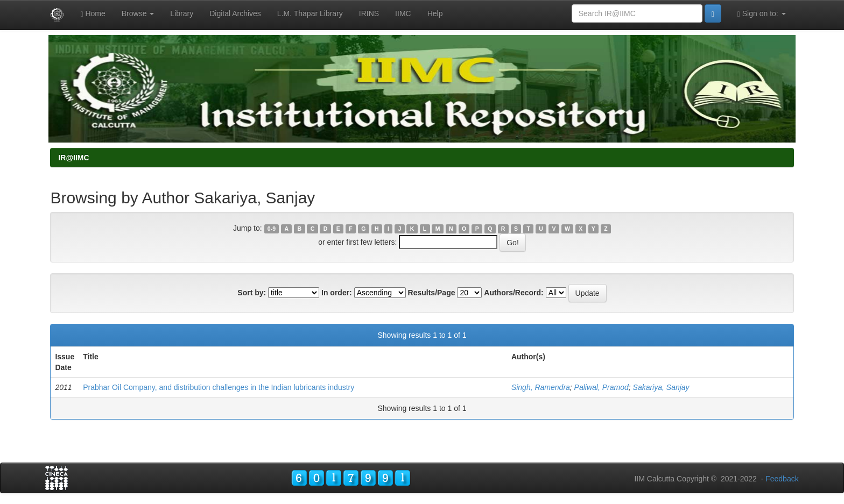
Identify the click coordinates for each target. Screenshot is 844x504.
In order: (337, 293)
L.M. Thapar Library (310, 13)
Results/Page (432, 293)
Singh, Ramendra (541, 387)
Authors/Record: (514, 293)
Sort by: (252, 293)
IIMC (403, 13)
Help (435, 13)
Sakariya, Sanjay (661, 387)
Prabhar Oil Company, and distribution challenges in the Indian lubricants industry (219, 387)
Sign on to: (762, 14)
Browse (138, 13)
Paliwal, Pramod (602, 387)
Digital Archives (235, 13)
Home (93, 14)
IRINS (369, 13)
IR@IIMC (73, 158)
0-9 (272, 229)
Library (182, 13)
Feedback (782, 479)
